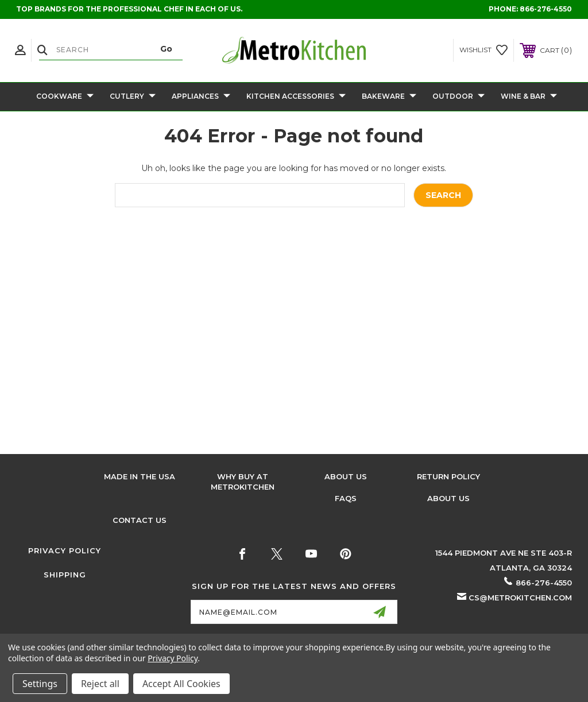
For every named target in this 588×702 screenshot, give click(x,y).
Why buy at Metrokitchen (243, 482)
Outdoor (459, 97)
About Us (346, 476)
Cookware (65, 97)
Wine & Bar (529, 97)
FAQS (346, 498)
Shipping (65, 575)
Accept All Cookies (181, 684)
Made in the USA (140, 476)
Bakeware (389, 97)
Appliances (201, 97)
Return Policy (448, 476)
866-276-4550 (546, 9)
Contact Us (140, 520)
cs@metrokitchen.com (520, 598)
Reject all (100, 684)
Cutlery (133, 97)
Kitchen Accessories (296, 97)
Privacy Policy (65, 550)
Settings (40, 684)
